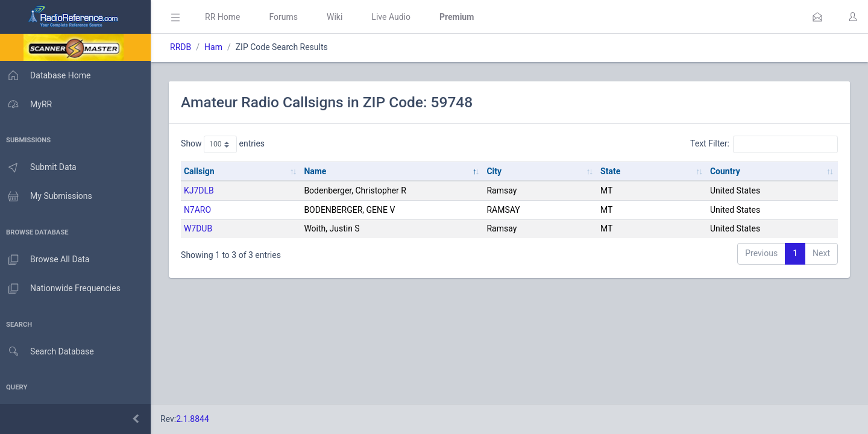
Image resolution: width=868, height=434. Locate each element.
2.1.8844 (196, 419)
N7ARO (201, 210)
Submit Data (40, 168)
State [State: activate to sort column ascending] (612, 171)
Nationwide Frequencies (62, 289)
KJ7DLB (203, 190)
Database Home (47, 75)
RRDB (184, 47)
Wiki (338, 17)
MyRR (28, 104)
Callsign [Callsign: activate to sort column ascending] (203, 171)
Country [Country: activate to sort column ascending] (726, 171)
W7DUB (202, 228)
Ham (217, 47)
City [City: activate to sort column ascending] (496, 171)
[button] (817, 17)
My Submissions (48, 197)
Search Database (49, 352)
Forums (287, 17)
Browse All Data (46, 260)
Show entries (226, 144)
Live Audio (395, 17)
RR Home (226, 17)
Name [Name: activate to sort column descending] (318, 171)
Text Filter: (764, 144)
